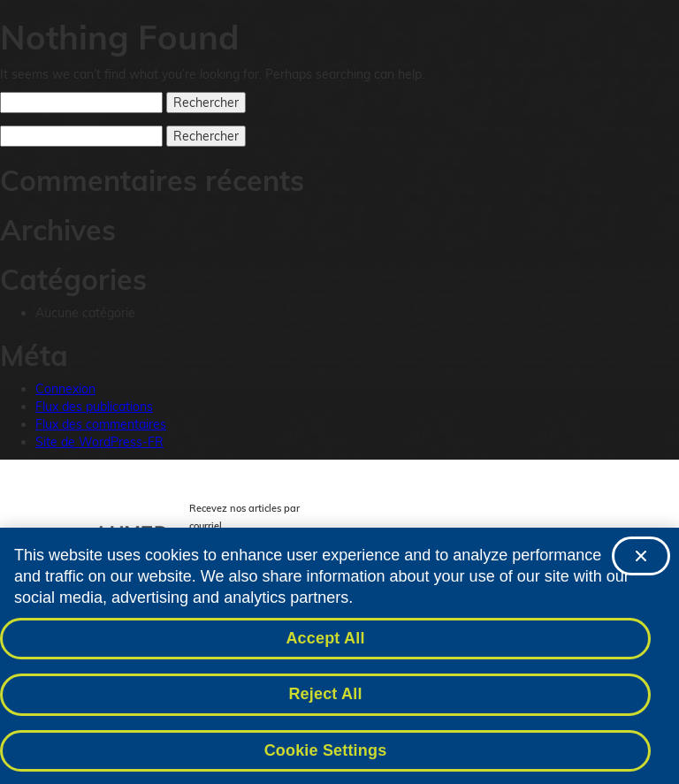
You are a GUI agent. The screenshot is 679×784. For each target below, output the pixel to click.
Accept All (325, 642)
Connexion (65, 389)
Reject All (325, 698)
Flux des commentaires (101, 424)
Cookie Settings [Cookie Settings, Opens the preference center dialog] (326, 755)
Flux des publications (94, 407)
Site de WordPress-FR (99, 442)
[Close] (641, 560)
